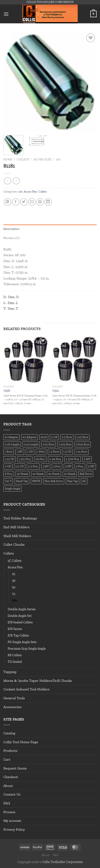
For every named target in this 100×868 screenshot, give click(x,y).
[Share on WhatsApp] (8, 202)
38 (14, 581)
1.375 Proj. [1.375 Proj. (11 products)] (25, 459)
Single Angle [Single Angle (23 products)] (12, 488)
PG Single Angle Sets (22, 642)
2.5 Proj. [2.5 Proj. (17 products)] (33, 466)
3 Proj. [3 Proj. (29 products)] (57, 466)
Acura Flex (43, 159)
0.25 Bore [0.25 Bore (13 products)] (82, 437)
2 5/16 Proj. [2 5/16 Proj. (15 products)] (73, 459)
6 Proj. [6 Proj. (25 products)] (9, 474)
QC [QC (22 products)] (84, 481)
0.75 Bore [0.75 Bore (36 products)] (49, 444)
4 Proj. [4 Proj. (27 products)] (80, 466)
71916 (7, 391)
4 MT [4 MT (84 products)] (68, 466)
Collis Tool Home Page (21, 742)
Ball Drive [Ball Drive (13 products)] (86, 474)
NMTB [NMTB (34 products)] (36, 481)
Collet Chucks (14, 544)
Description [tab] (11, 229)
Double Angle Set (20, 616)
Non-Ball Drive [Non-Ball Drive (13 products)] (54, 481)
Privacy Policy (14, 829)
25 (14, 574)
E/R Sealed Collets (20, 622)
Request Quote (15, 768)
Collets (23, 159)
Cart (7, 759)
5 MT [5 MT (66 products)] (91, 466)
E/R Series (15, 629)
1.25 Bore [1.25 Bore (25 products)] (81, 452)
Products (10, 751)
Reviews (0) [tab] (11, 238)
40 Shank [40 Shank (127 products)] (38, 474)
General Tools (14, 698)
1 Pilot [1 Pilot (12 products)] (41, 452)
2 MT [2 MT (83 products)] (87, 459)
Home (8, 159)
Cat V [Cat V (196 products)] (8, 481)
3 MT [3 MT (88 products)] (46, 466)
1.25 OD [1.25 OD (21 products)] (10, 459)
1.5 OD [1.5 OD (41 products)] (67, 452)
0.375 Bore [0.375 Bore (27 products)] (65, 444)
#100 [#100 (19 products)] (44, 437)
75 (14, 594)
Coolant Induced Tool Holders (26, 689)
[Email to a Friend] (32, 202)
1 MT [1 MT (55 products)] (20, 452)
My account (12, 821)
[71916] (26, 360)
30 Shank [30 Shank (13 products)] (23, 474)
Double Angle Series (22, 609)
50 (14, 587)
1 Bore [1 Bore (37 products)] (9, 452)
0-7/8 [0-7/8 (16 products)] (54, 437)
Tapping (10, 672)
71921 (56, 391)
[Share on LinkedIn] (48, 202)
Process (9, 812)
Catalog (9, 733)
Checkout (11, 777)
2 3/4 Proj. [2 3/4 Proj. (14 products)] (55, 459)
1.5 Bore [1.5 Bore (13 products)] (54, 452)
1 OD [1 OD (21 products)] (30, 452)
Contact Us (12, 794)
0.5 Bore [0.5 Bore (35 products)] (67, 437)
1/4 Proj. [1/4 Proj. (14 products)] (40, 459)
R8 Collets (15, 655)
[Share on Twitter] (24, 202)
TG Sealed (15, 662)
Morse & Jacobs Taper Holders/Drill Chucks (38, 681)
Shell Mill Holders (17, 536)
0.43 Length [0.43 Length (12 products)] (31, 444)
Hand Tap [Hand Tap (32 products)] (22, 481)
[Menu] (6, 14)
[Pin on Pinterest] (40, 202)
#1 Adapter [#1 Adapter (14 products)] (11, 437)
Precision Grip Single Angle (27, 649)
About (8, 786)
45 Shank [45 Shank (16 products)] (54, 474)
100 (58, 159)
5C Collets (15, 561)
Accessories (12, 707)
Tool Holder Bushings (20, 518)
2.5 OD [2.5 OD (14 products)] (20, 466)
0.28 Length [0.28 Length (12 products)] (12, 444)
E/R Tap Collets (18, 635)
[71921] (74, 360)
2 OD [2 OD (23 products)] (8, 466)
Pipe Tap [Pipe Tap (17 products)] (73, 481)
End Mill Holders (16, 527)
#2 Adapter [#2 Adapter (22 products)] (30, 437)
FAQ (7, 803)
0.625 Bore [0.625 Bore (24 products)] (83, 444)
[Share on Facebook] (16, 202)
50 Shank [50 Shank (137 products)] (70, 474)
